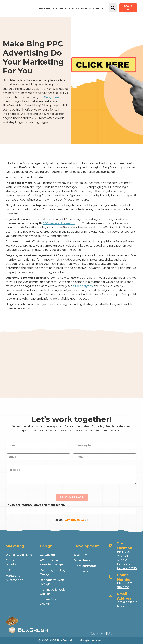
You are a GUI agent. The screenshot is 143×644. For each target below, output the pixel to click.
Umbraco (81, 571)
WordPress (82, 560)
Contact (98, 8)
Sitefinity (81, 555)
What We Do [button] (48, 8)
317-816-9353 (75, 520)
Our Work (84, 8)
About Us (67, 8)
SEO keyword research (59, 223)
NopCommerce (85, 566)
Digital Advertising (19, 555)
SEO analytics (83, 286)
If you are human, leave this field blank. (36, 505)
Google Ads (52, 97)
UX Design (47, 555)
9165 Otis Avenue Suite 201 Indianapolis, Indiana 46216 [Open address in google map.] (127, 560)
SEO (9, 570)
